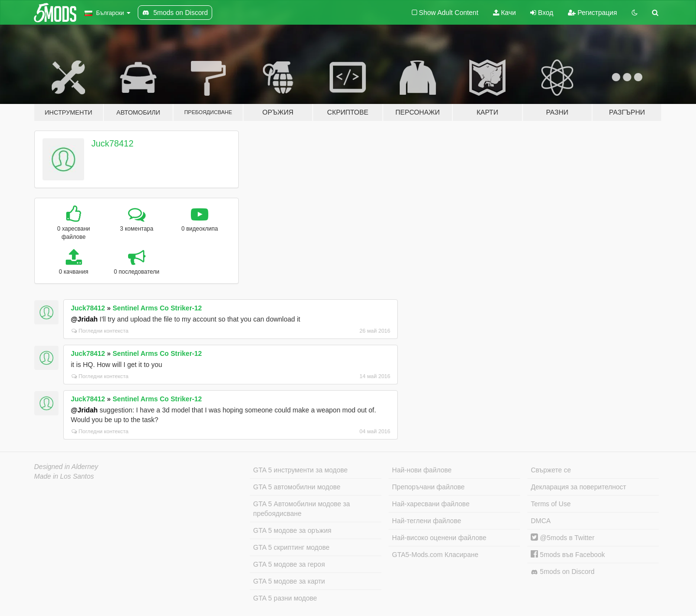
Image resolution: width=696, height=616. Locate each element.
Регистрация (593, 13)
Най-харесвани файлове (431, 504)
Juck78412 (112, 144)
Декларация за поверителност (578, 487)
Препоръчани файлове (428, 487)
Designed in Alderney (66, 467)
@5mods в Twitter (563, 538)
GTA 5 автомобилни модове (297, 487)
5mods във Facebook (568, 555)
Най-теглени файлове (427, 521)
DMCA (541, 521)
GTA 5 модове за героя (289, 564)
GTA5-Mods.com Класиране (435, 555)
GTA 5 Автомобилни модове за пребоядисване (302, 509)
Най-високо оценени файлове (439, 538)
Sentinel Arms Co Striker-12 (157, 308)
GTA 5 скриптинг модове (291, 547)
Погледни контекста (100, 331)
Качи (505, 13)
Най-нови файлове (422, 470)
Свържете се (551, 470)
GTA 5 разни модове (285, 598)
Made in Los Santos (64, 476)
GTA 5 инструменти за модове (300, 470)
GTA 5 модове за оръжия (292, 530)
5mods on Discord (563, 572)
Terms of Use (551, 504)
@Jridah (85, 319)
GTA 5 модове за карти (289, 581)
